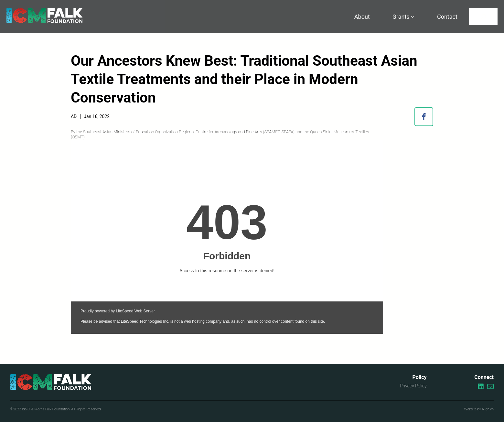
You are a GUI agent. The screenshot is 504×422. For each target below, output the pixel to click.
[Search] (483, 16)
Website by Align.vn (479, 409)
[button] (424, 117)
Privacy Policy (413, 386)
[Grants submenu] (413, 17)
